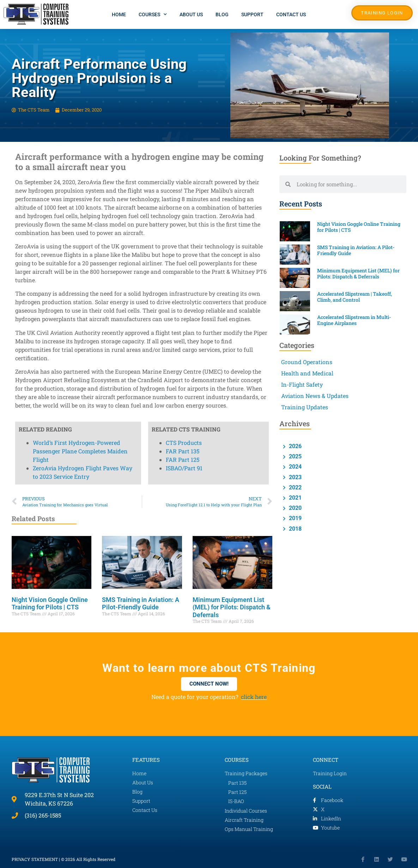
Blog (222, 14)
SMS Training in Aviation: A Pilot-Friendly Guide (141, 604)
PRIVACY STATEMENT (35, 859)
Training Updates (305, 407)
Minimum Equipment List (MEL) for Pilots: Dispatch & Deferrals (232, 607)
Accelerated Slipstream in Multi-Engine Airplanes (354, 320)
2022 (295, 487)
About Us (191, 14)
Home (119, 14)
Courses (153, 14)
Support (252, 14)
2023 (295, 477)
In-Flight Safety (302, 384)
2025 (295, 456)
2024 (295, 467)
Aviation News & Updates (315, 396)
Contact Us (291, 14)
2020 (295, 508)
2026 (295, 446)
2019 (295, 518)
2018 (295, 529)
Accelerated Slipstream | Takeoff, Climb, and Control (355, 297)
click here (254, 697)
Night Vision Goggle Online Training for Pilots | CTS (50, 604)
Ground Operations (307, 362)
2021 (295, 498)
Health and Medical (307, 373)
